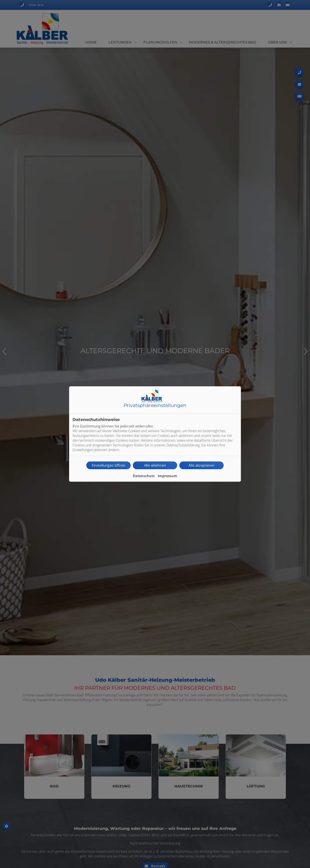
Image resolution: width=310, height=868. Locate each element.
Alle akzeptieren (201, 465)
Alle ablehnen (155, 465)
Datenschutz (144, 476)
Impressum (167, 476)
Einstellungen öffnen (108, 465)
